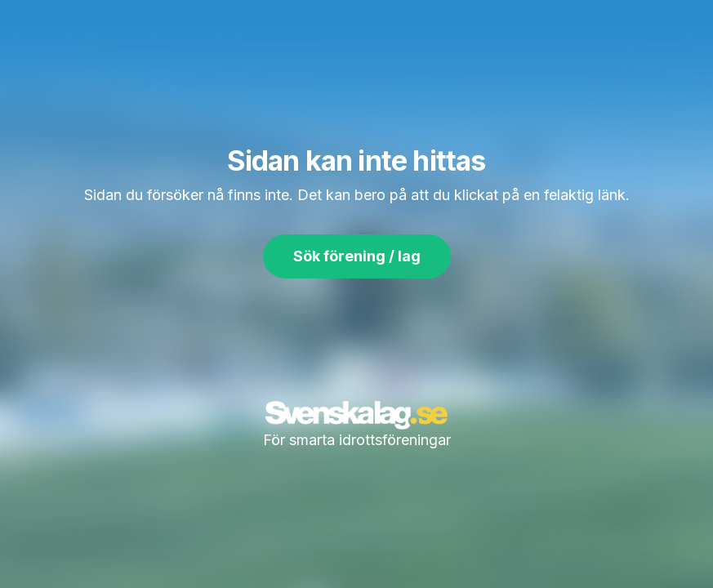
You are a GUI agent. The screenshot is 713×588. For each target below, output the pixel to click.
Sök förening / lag (357, 256)
